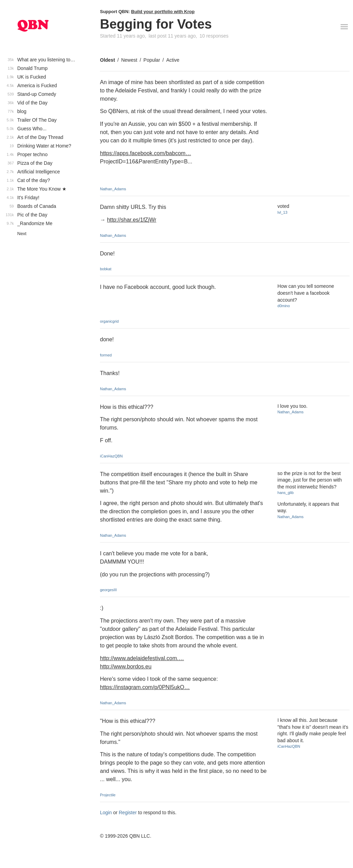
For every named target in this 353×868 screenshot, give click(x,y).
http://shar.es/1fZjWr (132, 220)
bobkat (106, 269)
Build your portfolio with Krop (163, 12)
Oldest (108, 60)
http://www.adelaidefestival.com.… (142, 658)
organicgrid (109, 321)
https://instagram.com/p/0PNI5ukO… (145, 687)
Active (173, 60)
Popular (152, 60)
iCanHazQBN (111, 456)
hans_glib (286, 493)
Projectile (108, 795)
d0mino (284, 306)
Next (22, 234)
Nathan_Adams (113, 189)
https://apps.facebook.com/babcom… (145, 153)
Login (106, 813)
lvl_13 (283, 212)
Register (128, 813)
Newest (129, 60)
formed (106, 355)
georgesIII (108, 590)
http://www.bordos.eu (126, 667)
